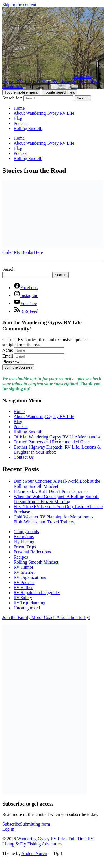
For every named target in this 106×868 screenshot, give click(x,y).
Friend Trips (25, 547)
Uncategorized (27, 608)
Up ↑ (58, 853)
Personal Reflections (32, 552)
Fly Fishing (24, 542)
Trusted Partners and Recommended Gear (51, 442)
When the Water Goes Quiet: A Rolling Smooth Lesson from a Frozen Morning (57, 499)
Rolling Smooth (28, 128)
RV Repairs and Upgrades (37, 593)
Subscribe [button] (26, 824)
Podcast (21, 123)
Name (8, 350)
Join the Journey (18, 367)
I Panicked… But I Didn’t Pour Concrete (51, 491)
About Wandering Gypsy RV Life (44, 113)
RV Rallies (23, 587)
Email (8, 356)
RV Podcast (24, 582)
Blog (18, 118)
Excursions (24, 537)
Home (19, 108)
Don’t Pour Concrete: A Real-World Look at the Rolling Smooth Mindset (57, 484)
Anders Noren (34, 853)
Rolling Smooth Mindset (36, 562)
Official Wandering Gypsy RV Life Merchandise (58, 437)
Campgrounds (26, 532)
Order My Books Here (23, 252)
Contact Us (24, 457)
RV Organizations (30, 577)
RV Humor (23, 567)
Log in (8, 829)
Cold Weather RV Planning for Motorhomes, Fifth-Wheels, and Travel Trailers (54, 519)
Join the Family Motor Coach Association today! (46, 617)
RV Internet (24, 572)
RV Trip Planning (29, 603)
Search (8, 269)
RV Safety (23, 598)
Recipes (21, 557)
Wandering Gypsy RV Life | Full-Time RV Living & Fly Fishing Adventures (48, 841)
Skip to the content (19, 5)
